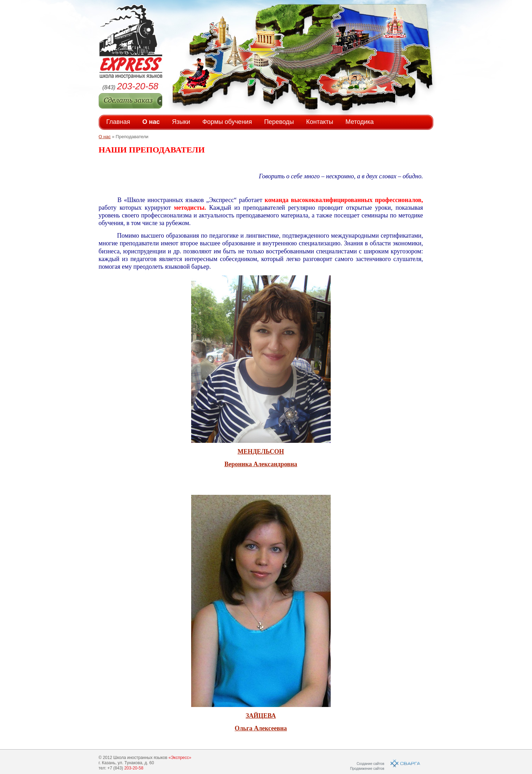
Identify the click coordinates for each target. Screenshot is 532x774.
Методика (359, 122)
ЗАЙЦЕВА (261, 716)
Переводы (279, 122)
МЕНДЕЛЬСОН (261, 452)
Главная (118, 122)
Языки (181, 122)
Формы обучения (227, 122)
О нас (151, 122)
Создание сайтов (370, 764)
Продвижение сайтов (367, 769)
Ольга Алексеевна (261, 728)
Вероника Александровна (261, 464)
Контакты (320, 122)
